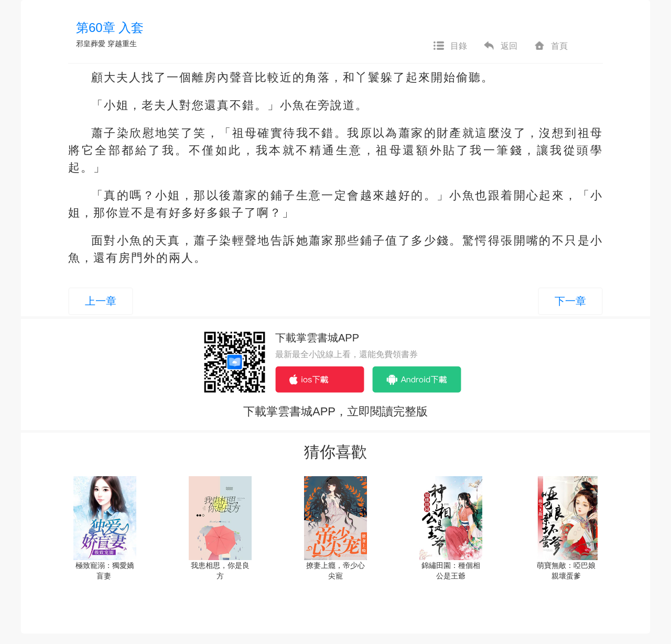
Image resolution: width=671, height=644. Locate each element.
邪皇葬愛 (91, 44)
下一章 (570, 301)
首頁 (550, 46)
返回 (500, 46)
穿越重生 (122, 44)
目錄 (450, 46)
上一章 (101, 301)
